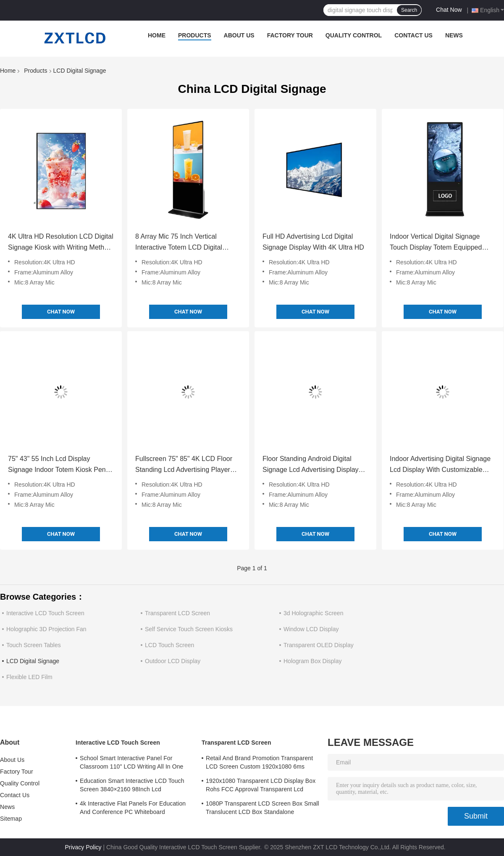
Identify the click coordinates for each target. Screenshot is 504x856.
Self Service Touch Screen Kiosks (189, 629)
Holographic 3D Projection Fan (46, 629)
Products (195, 35)
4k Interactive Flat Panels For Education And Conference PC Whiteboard (133, 808)
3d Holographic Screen (313, 613)
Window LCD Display (311, 629)
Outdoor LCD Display (173, 661)
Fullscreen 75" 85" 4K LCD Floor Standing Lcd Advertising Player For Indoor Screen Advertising (184, 465)
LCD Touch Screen (169, 645)
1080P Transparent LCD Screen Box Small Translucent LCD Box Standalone (262, 808)
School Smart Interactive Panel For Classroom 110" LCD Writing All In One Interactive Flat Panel (132, 764)
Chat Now (449, 10)
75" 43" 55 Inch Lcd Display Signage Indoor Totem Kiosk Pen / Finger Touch (59, 465)
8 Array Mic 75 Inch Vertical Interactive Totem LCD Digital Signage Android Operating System (188, 243)
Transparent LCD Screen (177, 613)
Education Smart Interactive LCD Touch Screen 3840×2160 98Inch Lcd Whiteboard (132, 786)
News (454, 35)
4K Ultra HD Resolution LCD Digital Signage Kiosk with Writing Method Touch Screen (61, 243)
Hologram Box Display (313, 661)
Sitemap (11, 819)
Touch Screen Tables (34, 645)
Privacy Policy (83, 847)
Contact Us (413, 35)
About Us (239, 35)
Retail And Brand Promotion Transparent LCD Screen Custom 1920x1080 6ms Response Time (259, 764)
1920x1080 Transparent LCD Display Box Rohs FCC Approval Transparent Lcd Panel (261, 786)
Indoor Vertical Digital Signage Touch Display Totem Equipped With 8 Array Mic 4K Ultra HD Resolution (436, 243)
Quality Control (354, 35)
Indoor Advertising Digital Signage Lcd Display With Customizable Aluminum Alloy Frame (440, 465)
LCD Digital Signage (33, 661)
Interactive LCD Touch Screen (45, 613)
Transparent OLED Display (319, 645)
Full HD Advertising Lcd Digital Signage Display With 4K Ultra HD (313, 242)
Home (157, 35)
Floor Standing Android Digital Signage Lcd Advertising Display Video (311, 465)
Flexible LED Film (29, 677)
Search (409, 10)
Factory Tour (290, 35)
